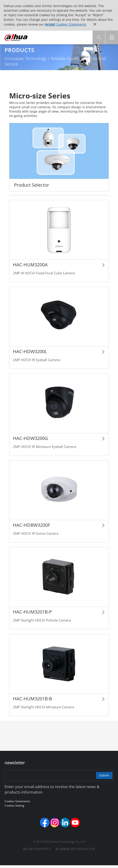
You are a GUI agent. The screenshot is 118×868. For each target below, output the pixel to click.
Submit (102, 776)
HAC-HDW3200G (30, 439)
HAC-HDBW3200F (31, 526)
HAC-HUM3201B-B (32, 700)
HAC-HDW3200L (30, 352)
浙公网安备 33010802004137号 (75, 851)
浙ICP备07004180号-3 (37, 851)
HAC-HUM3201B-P (32, 613)
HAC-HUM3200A (30, 266)
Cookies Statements (71, 24)
